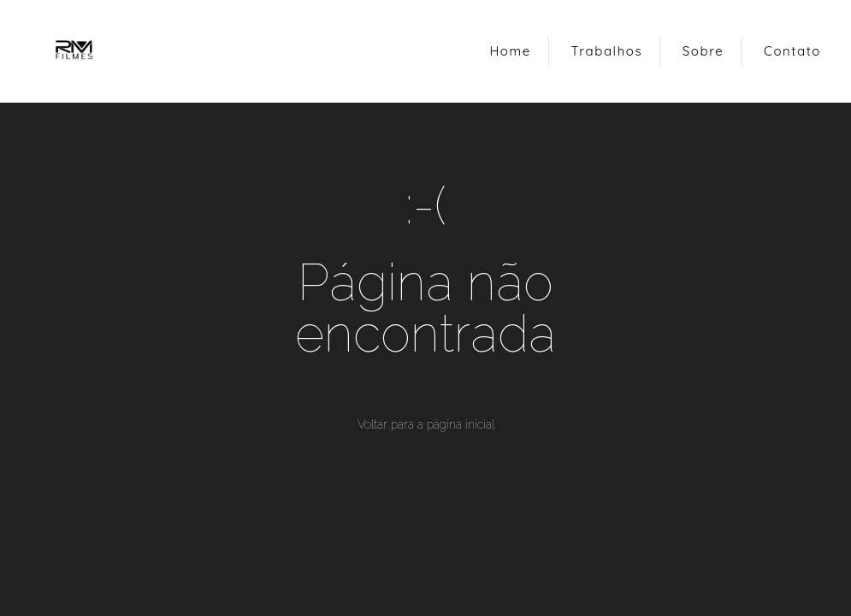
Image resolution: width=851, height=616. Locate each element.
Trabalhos (607, 51)
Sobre (703, 51)
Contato (792, 51)
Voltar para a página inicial (426, 424)
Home (510, 51)
